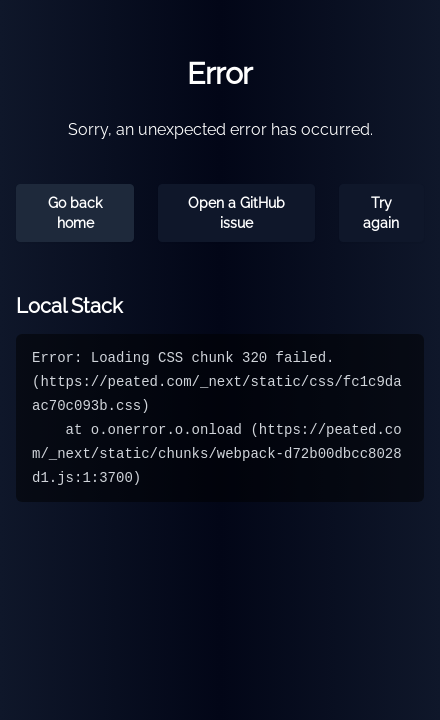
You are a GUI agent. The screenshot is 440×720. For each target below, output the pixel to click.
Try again (381, 213)
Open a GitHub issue (236, 213)
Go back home (75, 213)
